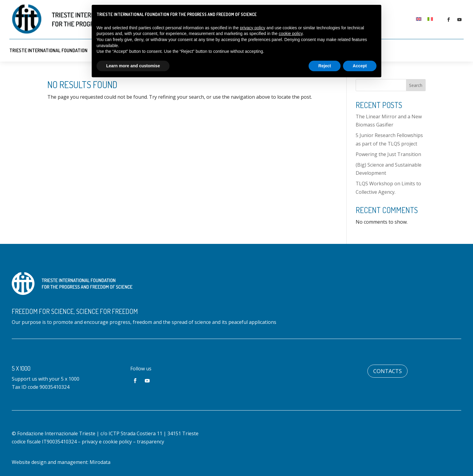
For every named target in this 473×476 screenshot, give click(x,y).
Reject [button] (325, 66)
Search (416, 85)
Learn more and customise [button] (133, 66)
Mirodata (100, 462)
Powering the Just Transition (388, 154)
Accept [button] (360, 66)
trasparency (151, 442)
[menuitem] (419, 19)
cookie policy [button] (291, 34)
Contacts (387, 371)
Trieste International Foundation (48, 50)
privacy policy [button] (252, 28)
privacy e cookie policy (107, 442)
